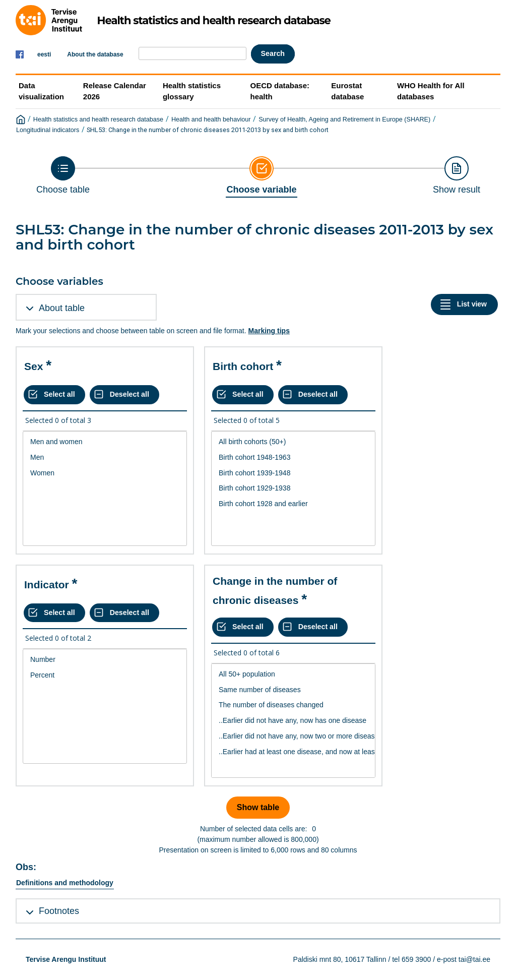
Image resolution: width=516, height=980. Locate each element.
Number (105, 660)
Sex (34, 366)
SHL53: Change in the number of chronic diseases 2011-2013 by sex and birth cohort (208, 130)
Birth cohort (243, 366)
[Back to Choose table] (63, 175)
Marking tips (269, 331)
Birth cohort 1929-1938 (293, 488)
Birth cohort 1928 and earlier (293, 504)
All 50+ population (293, 674)
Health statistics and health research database (98, 119)
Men (105, 457)
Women (105, 473)
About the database (95, 54)
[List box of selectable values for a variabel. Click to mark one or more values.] (105, 488)
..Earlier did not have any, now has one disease (293, 721)
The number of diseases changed (293, 705)
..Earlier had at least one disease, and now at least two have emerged (293, 752)
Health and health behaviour (211, 119)
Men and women (105, 442)
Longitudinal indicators (48, 130)
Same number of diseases (293, 690)
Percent (105, 675)
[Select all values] (54, 395)
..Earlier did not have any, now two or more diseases (293, 736)
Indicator (47, 585)
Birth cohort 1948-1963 (293, 457)
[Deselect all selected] (124, 395)
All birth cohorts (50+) (293, 442)
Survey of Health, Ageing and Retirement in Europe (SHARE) (344, 119)
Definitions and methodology (65, 883)
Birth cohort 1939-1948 (293, 473)
